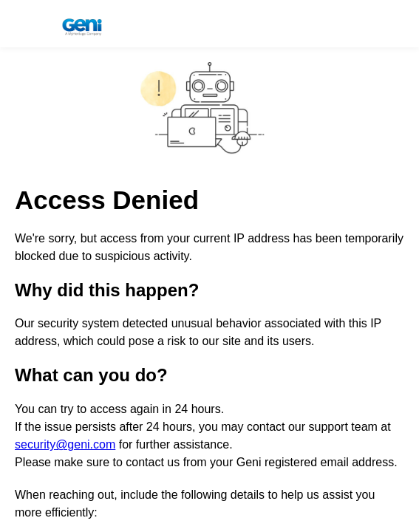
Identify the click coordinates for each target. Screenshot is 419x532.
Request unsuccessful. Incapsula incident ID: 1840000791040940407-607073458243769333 (209, 266)
